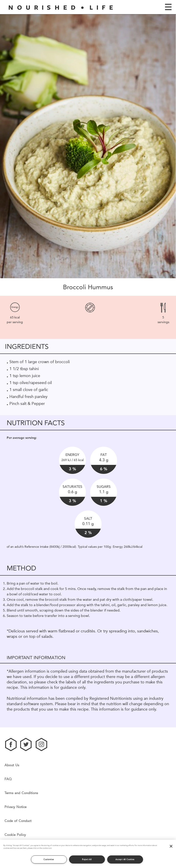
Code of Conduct (18, 821)
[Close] (171, 846)
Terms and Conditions (21, 793)
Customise (49, 859)
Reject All (87, 859)
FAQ (8, 779)
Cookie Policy (15, 835)
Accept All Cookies (125, 859)
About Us (12, 765)
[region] (88, 854)
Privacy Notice (15, 807)
